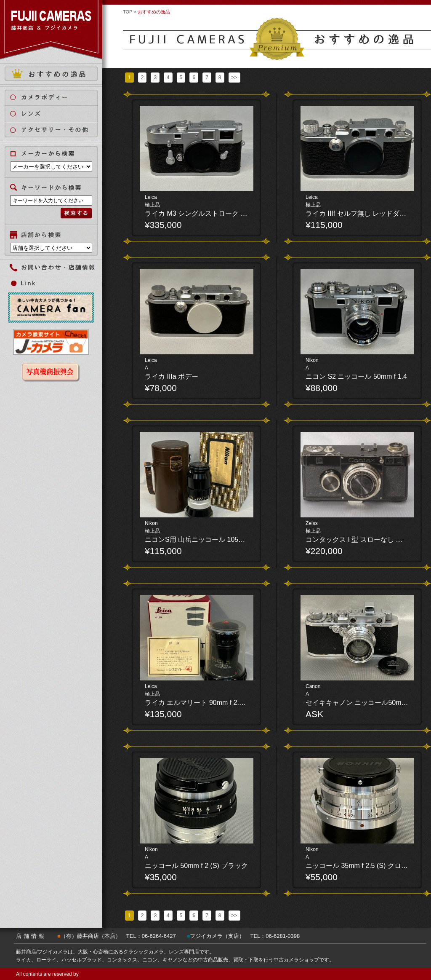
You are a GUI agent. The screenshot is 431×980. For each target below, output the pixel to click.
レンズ (56, 114)
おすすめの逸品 (51, 74)
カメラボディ (56, 97)
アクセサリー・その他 (56, 130)
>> (234, 78)
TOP (128, 12)
